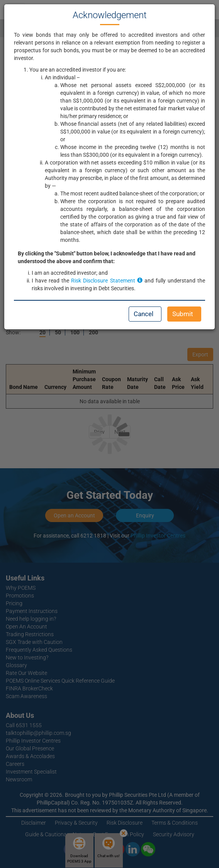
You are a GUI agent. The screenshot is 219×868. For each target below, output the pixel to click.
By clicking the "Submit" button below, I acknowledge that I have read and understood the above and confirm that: (107, 257)
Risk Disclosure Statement (107, 281)
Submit (183, 314)
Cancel (143, 314)
